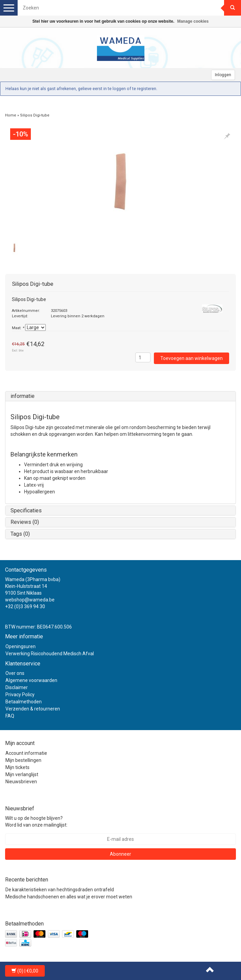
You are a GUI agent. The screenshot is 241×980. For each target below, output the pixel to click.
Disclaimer (17, 687)
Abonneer (120, 854)
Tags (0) (20, 534)
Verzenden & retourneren (33, 709)
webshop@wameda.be (30, 600)
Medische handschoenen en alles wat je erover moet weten (69, 897)
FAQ (10, 716)
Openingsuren (21, 646)
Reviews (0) (25, 522)
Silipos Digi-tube (35, 115)
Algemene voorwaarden (31, 680)
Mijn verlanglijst (22, 774)
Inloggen (223, 75)
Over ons (15, 673)
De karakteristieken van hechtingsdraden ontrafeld (60, 890)
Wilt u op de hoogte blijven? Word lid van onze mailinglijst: (36, 822)
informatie (23, 396)
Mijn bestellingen (23, 760)
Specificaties (26, 510)
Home (11, 115)
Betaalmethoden (24, 702)
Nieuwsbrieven (21, 782)
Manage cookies (193, 21)
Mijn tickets (17, 767)
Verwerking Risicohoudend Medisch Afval (50, 654)
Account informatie (26, 753)
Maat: (18, 328)
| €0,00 (25, 971)
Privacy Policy (20, 695)
